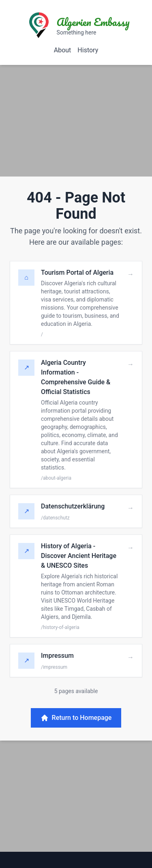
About (63, 50)
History (88, 50)
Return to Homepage (76, 718)
